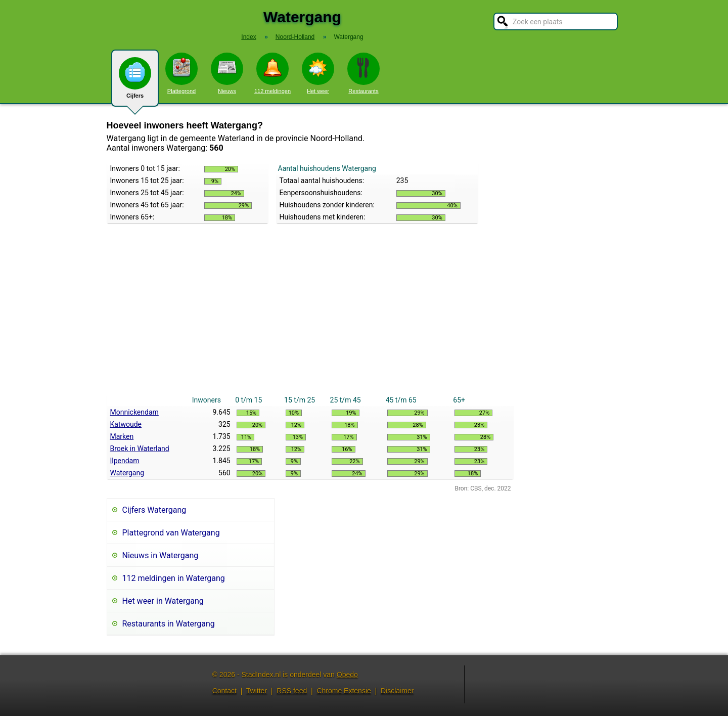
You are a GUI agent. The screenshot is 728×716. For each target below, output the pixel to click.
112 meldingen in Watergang (174, 578)
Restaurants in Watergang (169, 624)
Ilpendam (125, 461)
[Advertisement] (310, 318)
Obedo (347, 675)
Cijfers (135, 82)
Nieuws (227, 73)
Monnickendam (134, 412)
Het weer (318, 73)
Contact (224, 691)
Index (248, 37)
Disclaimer (397, 691)
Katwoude (126, 424)
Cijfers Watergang (154, 510)
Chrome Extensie (344, 691)
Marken (122, 436)
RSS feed (292, 691)
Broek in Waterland (140, 449)
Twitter (257, 691)
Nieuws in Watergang (161, 555)
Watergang (127, 473)
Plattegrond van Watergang (171, 533)
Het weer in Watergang (163, 601)
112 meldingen (272, 73)
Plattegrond (181, 73)
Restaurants (363, 73)
